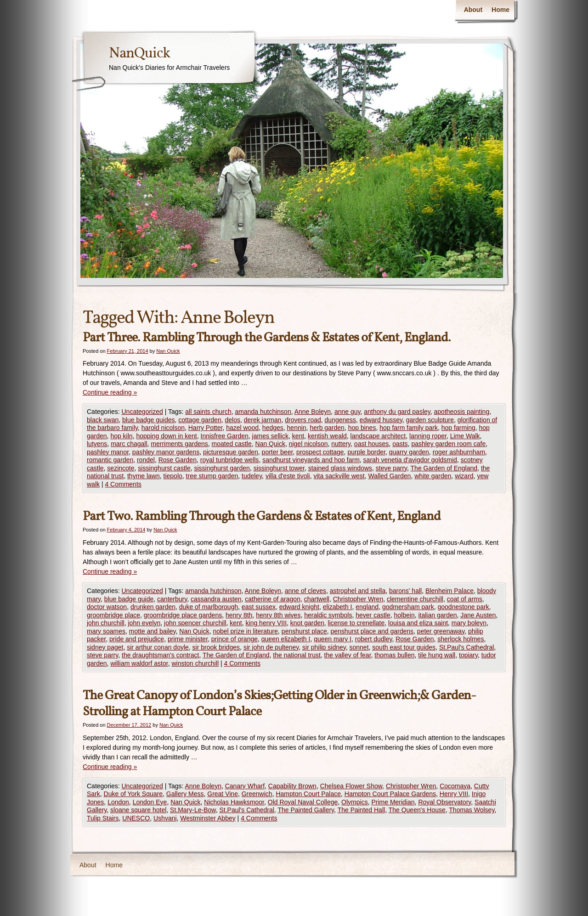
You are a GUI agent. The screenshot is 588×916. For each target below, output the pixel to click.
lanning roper (428, 436)
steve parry (391, 468)
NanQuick (139, 54)
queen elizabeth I (286, 639)
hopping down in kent (166, 436)
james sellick (270, 436)
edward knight (299, 607)
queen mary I (333, 639)
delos (232, 420)
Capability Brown (292, 786)
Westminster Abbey (208, 818)
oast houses (372, 444)
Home (500, 10)
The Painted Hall (362, 810)
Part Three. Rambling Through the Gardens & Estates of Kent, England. (267, 338)
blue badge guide (129, 599)
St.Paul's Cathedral (466, 647)
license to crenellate (356, 623)
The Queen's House (417, 810)
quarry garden (409, 452)
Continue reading (110, 392)
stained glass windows (340, 468)
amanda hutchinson (263, 412)
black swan (103, 420)
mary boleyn (469, 623)
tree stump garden (212, 476)
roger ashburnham (459, 452)
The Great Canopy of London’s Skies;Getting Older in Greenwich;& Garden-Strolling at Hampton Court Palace (279, 704)
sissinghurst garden (222, 468)
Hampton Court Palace (308, 794)
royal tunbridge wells (230, 460)
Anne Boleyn (313, 412)
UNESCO (136, 818)
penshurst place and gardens (372, 631)
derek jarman (263, 420)
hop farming (458, 428)
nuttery (341, 444)
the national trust (297, 655)
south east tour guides (404, 647)
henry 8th (239, 615)
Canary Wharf (245, 786)
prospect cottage (320, 452)
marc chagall (129, 444)
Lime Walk (465, 436)
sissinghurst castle (164, 468)
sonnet (359, 647)
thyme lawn (144, 476)
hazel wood (242, 428)
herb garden (327, 428)
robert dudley (374, 639)
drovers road (303, 420)
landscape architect (378, 436)
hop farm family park (409, 428)
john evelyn (144, 623)
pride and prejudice (137, 639)
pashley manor (108, 452)
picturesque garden (231, 452)
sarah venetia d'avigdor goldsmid (410, 460)
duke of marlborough (209, 607)
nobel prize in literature (245, 631)
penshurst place (304, 631)
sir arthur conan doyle (158, 647)
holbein (404, 615)
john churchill (106, 623)
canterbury (172, 599)
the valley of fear (348, 655)
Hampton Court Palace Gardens (390, 794)
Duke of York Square (133, 794)
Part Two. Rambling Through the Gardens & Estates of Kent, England (262, 517)
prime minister (188, 639)
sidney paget (105, 647)
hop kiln (121, 436)
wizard (464, 476)
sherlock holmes (461, 639)
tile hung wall (437, 655)
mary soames (106, 631)
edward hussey (381, 420)
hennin (297, 428)
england (367, 607)
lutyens (97, 444)
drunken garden (153, 607)
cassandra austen (216, 599)
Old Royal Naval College (303, 802)
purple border (366, 452)
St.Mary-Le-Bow (193, 810)
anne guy (348, 412)
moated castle (232, 444)
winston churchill (195, 663)
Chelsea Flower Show (351, 786)
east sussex (259, 607)
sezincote (121, 468)
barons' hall (405, 591)
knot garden (307, 623)
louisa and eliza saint (418, 623)
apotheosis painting (462, 412)
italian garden (437, 615)
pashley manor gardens (166, 452)
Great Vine (223, 794)
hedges (273, 428)
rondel (146, 460)
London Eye (150, 802)
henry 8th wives (278, 615)
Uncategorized (142, 412)
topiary (468, 655)
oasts (400, 444)
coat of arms (465, 599)
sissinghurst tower (279, 468)
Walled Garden (390, 476)
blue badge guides (148, 420)
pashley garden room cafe (448, 444)
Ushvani (165, 818)
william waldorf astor (139, 663)
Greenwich (257, 794)
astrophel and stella (358, 591)
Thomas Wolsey (472, 810)
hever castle (373, 615)
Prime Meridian (393, 802)
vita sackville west (339, 476)
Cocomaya (455, 786)
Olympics (355, 802)
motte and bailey (153, 631)
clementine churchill (415, 599)
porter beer (277, 452)
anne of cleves (305, 591)
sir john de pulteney (271, 647)
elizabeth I (338, 607)
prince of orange (235, 639)
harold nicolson (163, 428)
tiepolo (173, 476)
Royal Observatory (444, 802)
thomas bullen (394, 655)
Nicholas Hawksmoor (234, 802)
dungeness (341, 420)
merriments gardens (179, 444)
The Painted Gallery (306, 810)
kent (298, 436)
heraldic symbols (328, 615)
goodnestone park (464, 607)
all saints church (208, 412)
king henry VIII (266, 623)
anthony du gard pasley (397, 412)
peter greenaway (441, 631)
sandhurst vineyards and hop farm (311, 460)
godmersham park (408, 607)
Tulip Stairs (103, 818)
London (118, 802)
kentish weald (327, 436)
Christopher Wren (358, 599)
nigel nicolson (308, 444)
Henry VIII (454, 794)
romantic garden (110, 460)
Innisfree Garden (225, 436)
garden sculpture (430, 420)
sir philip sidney (324, 647)
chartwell (317, 599)
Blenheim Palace (449, 591)
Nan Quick (168, 351)
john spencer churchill (195, 623)
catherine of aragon (273, 599)
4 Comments (123, 484)
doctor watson (107, 607)
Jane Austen (478, 615)
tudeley (252, 476)
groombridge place (113, 615)
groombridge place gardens (183, 615)
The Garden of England (444, 468)
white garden (433, 476)
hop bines (362, 428)
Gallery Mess (185, 794)
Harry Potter (206, 428)
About (473, 10)
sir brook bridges (216, 647)
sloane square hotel (138, 810)
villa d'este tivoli (288, 476)
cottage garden (200, 420)
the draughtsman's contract (160, 655)
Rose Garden (178, 460)
